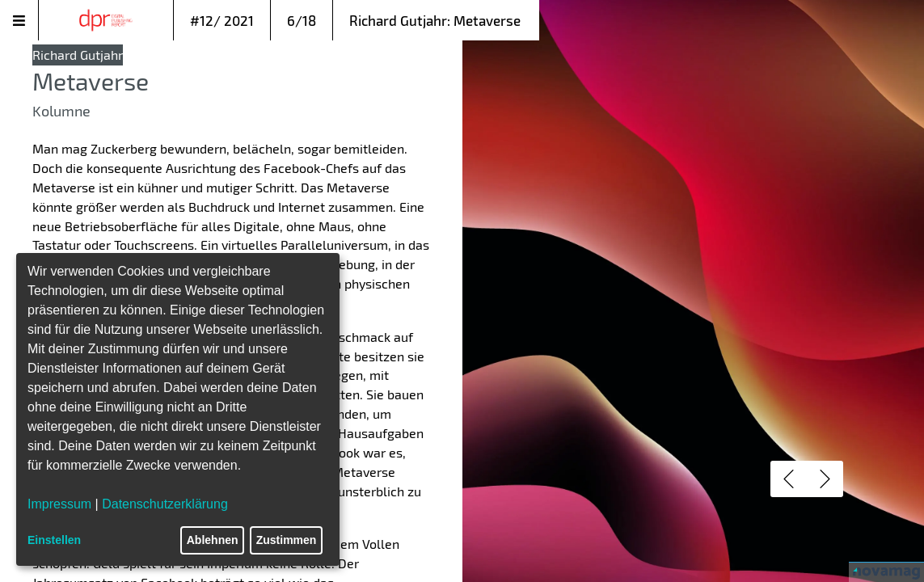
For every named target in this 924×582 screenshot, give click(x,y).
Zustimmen (287, 540)
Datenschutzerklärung (165, 504)
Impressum (59, 504)
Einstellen (54, 540)
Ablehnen (213, 540)
